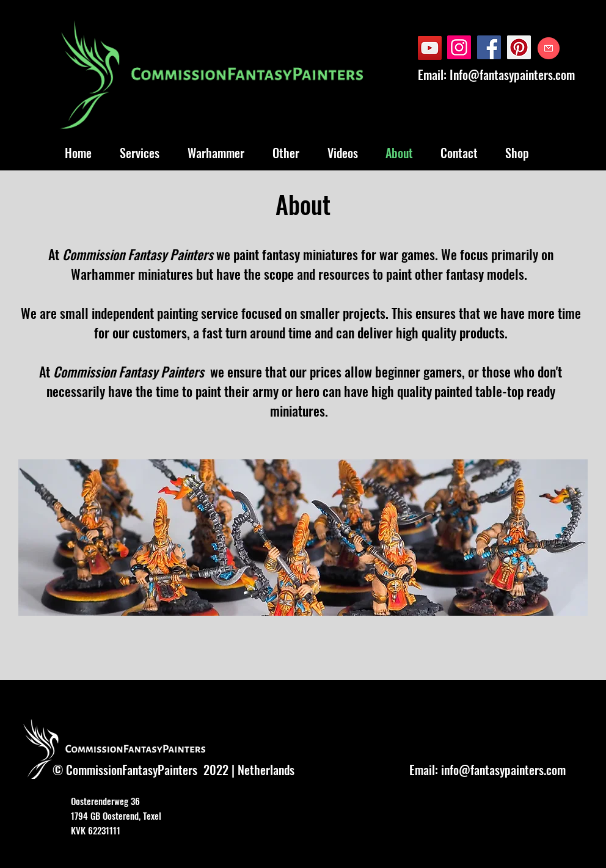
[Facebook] (489, 47)
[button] (303, 538)
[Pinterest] (519, 47)
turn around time (268, 332)
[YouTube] (430, 48)
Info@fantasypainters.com (512, 75)
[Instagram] (459, 47)
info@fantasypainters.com (503, 770)
